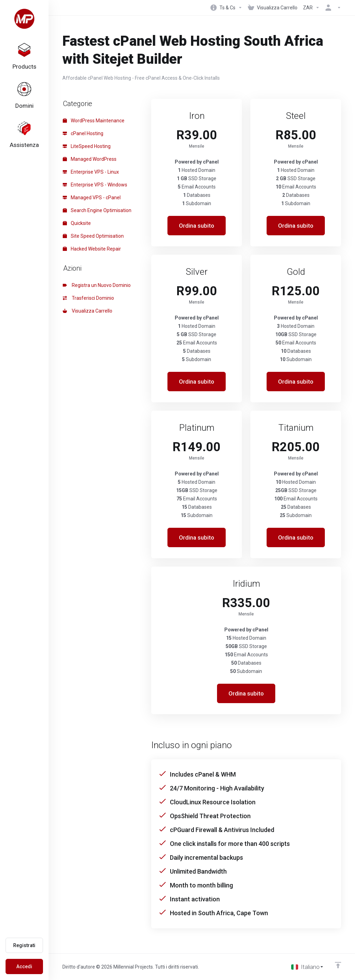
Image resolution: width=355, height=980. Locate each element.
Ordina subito (197, 226)
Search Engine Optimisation (97, 210)
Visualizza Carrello (88, 311)
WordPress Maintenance (94, 121)
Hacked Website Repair (92, 249)
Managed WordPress (90, 159)
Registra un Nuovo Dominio (97, 285)
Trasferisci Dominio (88, 298)
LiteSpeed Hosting (87, 146)
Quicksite (77, 223)
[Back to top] (338, 965)
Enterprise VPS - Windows (95, 185)
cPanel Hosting (83, 133)
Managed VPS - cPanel (92, 198)
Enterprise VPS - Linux (91, 172)
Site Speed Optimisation (93, 236)
